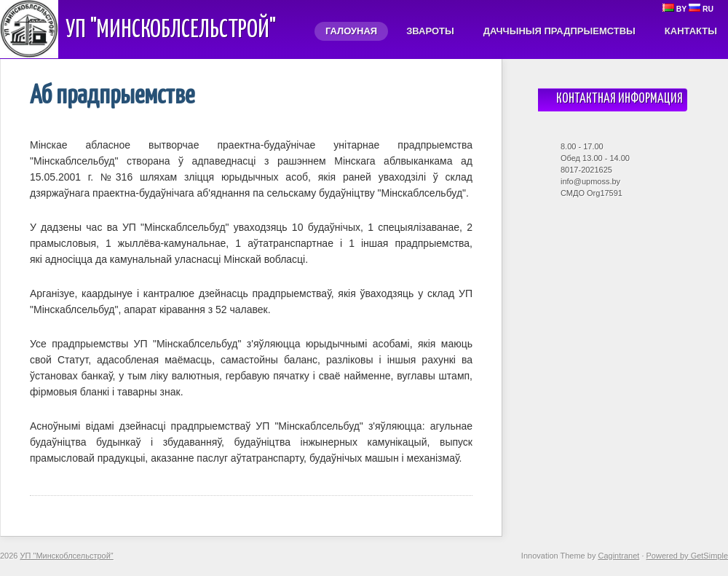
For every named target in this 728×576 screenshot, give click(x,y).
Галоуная (351, 31)
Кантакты (691, 31)
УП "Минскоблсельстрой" (171, 30)
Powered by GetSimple (688, 556)
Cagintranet (618, 556)
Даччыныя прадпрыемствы (559, 31)
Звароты (430, 31)
